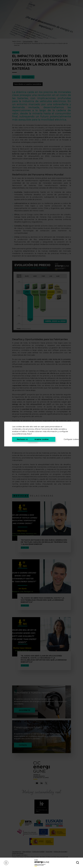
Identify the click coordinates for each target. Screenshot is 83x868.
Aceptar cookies (42, 439)
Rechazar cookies (25, 439)
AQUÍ (29, 434)
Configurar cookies (67, 439)
